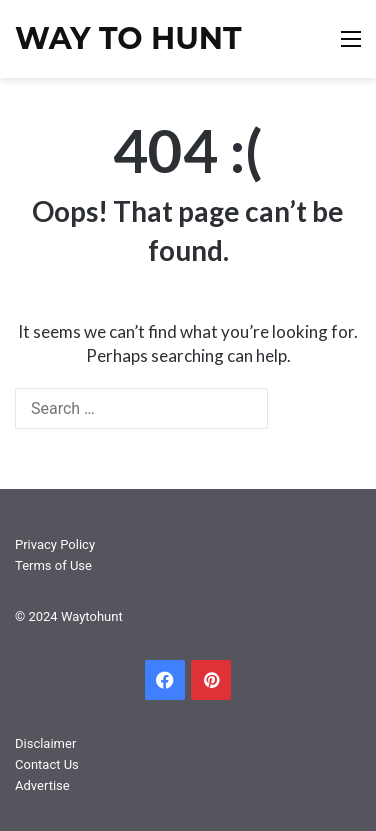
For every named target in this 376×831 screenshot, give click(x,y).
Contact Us (47, 764)
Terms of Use (53, 565)
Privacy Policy (55, 544)
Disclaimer (45, 743)
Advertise (42, 785)
